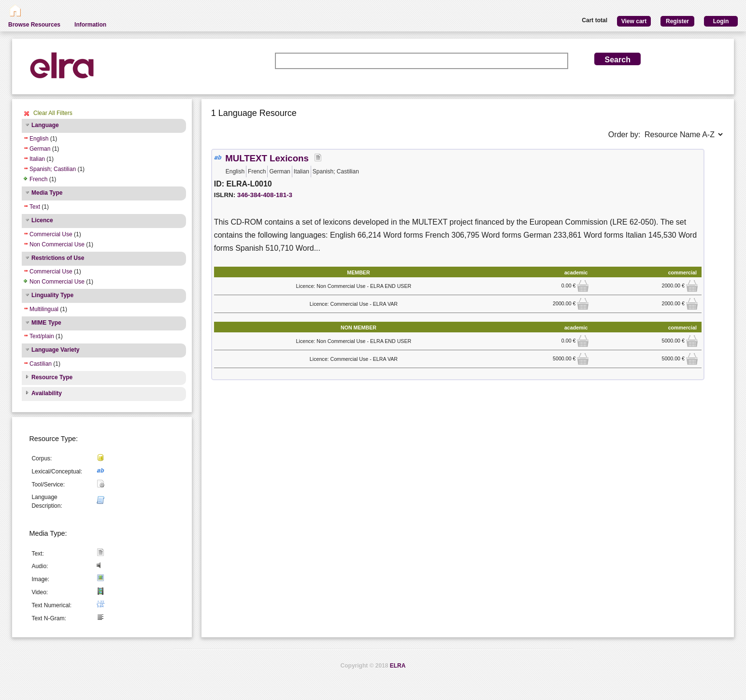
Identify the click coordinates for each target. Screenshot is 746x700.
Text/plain (42, 336)
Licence (42, 220)
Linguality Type (52, 295)
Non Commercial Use (57, 244)
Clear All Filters (53, 113)
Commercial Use (51, 234)
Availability (47, 393)
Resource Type (52, 377)
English (39, 139)
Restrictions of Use (58, 258)
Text (35, 207)
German (40, 149)
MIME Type (46, 323)
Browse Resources (34, 25)
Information (90, 25)
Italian (37, 159)
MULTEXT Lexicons (267, 158)
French (38, 179)
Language (45, 125)
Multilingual (44, 309)
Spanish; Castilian (53, 169)
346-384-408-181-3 (265, 195)
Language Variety (55, 350)
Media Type (47, 193)
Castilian (41, 364)
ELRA (398, 666)
